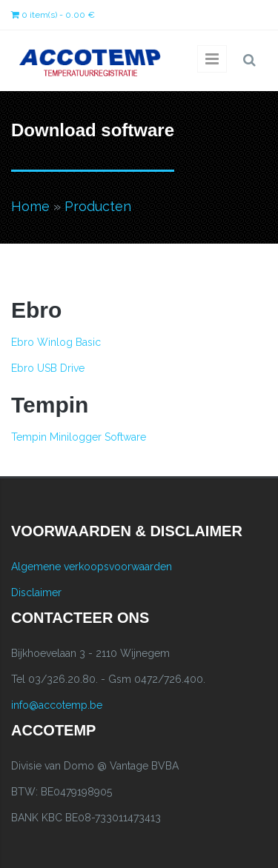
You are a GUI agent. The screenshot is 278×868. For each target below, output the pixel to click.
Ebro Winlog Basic (56, 342)
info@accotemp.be (57, 705)
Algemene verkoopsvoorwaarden (92, 567)
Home (30, 206)
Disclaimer (36, 592)
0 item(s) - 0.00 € (53, 15)
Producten (98, 206)
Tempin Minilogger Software (79, 437)
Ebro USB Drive (48, 368)
